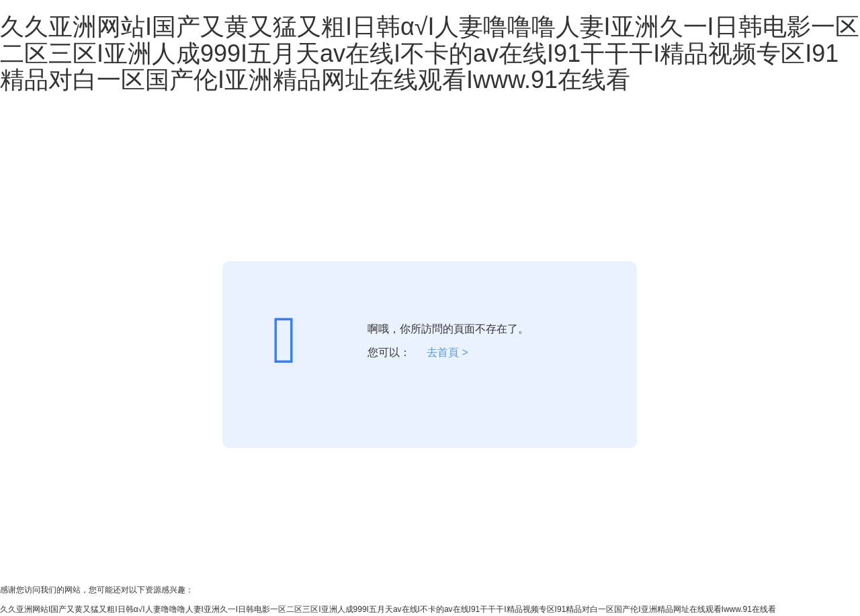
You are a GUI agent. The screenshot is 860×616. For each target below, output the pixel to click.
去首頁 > (447, 352)
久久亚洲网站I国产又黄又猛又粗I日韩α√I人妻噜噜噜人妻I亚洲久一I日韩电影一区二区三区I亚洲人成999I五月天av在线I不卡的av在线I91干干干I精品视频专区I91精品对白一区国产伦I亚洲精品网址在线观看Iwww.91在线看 (430, 53)
